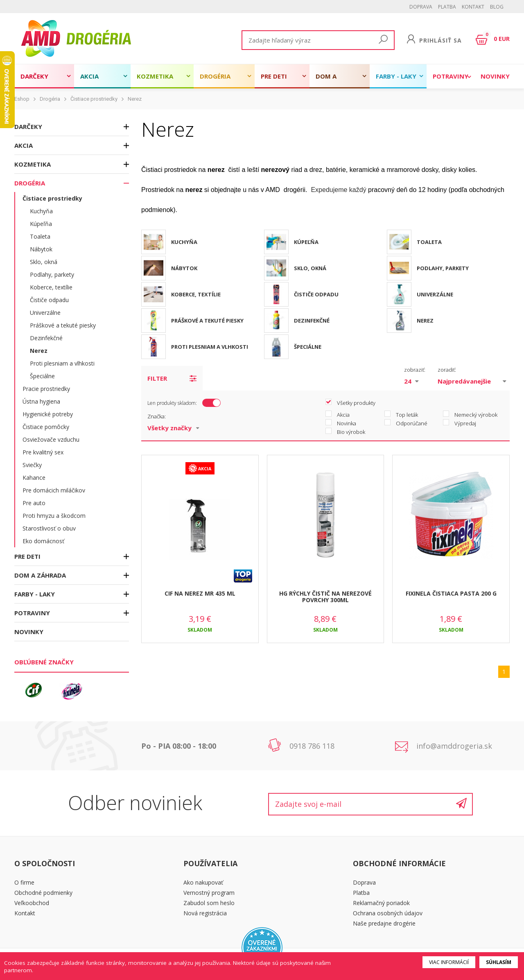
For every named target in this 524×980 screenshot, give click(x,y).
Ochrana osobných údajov (388, 913)
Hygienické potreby (48, 414)
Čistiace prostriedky (94, 99)
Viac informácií (449, 962)
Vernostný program (209, 893)
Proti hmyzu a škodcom (54, 516)
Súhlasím (499, 962)
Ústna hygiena (41, 401)
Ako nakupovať (203, 882)
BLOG (497, 7)
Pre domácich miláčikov (54, 490)
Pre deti (274, 76)
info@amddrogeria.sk (454, 746)
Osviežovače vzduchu (51, 439)
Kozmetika (155, 76)
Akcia (89, 76)
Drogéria (215, 76)
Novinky (495, 76)
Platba (447, 7)
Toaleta (40, 236)
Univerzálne (45, 313)
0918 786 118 (312, 746)
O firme (24, 882)
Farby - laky (396, 76)
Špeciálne (42, 376)
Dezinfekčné (46, 338)
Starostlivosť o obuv (49, 528)
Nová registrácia (205, 913)
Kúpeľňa (41, 224)
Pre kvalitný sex (43, 452)
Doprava (421, 7)
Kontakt (473, 7)
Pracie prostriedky (46, 389)
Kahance (34, 478)
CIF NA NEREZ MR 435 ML (200, 593)
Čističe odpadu (49, 300)
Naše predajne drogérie (384, 923)
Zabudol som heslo (209, 903)
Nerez (135, 99)
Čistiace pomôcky (46, 427)
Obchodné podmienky (43, 893)
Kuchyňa (41, 211)
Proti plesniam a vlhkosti (62, 363)
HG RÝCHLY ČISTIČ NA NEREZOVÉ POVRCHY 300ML (325, 597)
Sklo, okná (44, 262)
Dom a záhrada (330, 80)
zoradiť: (447, 370)
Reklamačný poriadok (381, 903)
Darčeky (34, 76)
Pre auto (34, 503)
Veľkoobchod (32, 903)
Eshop (22, 99)
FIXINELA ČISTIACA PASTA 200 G (451, 593)
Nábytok (41, 249)
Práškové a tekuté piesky (63, 325)
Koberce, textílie (51, 287)
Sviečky (32, 465)
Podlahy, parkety (52, 274)
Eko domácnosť (43, 541)
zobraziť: (415, 370)
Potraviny (451, 76)
